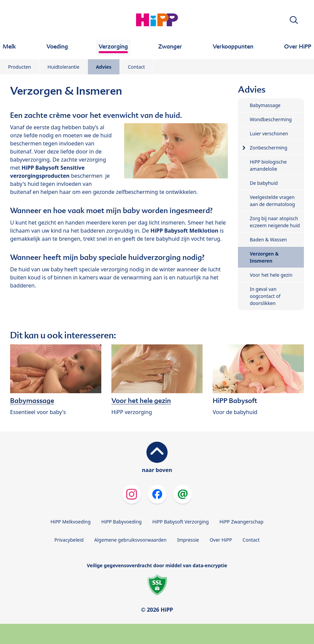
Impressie (188, 540)
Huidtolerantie (63, 67)
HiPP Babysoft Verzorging (181, 522)
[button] (294, 20)
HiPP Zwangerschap (241, 522)
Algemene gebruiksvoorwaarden (130, 540)
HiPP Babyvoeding (121, 522)
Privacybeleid (69, 540)
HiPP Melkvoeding (71, 522)
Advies (104, 67)
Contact (136, 67)
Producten (20, 67)
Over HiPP (221, 540)
